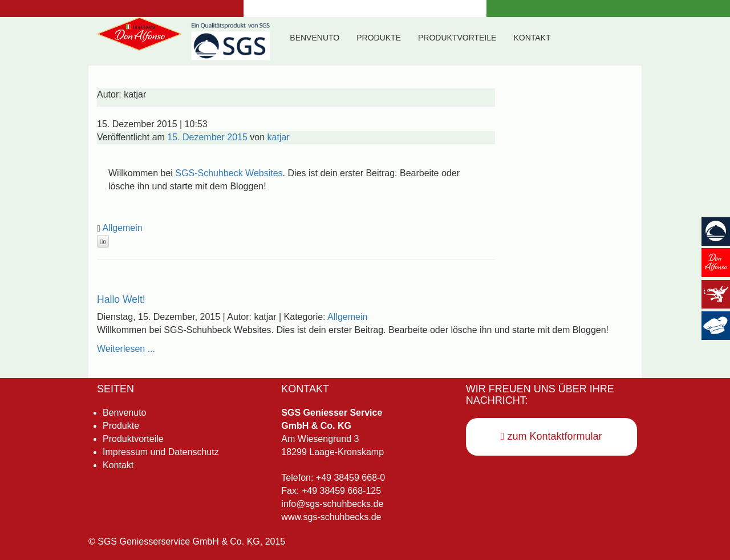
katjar (279, 137)
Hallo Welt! (121, 299)
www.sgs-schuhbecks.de (331, 517)
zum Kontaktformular (551, 436)
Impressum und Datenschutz (161, 452)
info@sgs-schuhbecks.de (332, 504)
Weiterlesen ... (126, 349)
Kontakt (532, 38)
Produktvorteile (457, 38)
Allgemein (122, 228)
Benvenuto (315, 38)
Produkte (379, 38)
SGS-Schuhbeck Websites (229, 173)
